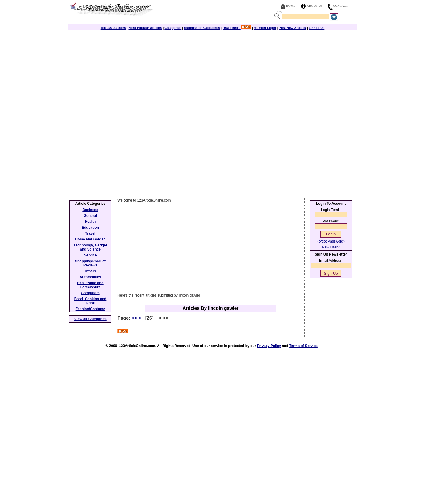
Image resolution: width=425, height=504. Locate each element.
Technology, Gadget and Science (90, 247)
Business (90, 210)
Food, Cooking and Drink (90, 301)
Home (291, 6)
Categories (173, 28)
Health (90, 222)
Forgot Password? (331, 241)
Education (90, 228)
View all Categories (90, 319)
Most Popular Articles (145, 28)
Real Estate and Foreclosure (90, 285)
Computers (90, 293)
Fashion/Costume (90, 309)
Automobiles (90, 277)
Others (90, 271)
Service (90, 255)
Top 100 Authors (113, 28)
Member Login (265, 28)
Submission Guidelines (202, 28)
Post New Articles (292, 28)
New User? (331, 247)
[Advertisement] (212, 71)
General (90, 216)
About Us (315, 6)
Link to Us (317, 28)
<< (134, 318)
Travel (90, 233)
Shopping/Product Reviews (90, 263)
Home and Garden (90, 239)
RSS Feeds (237, 28)
